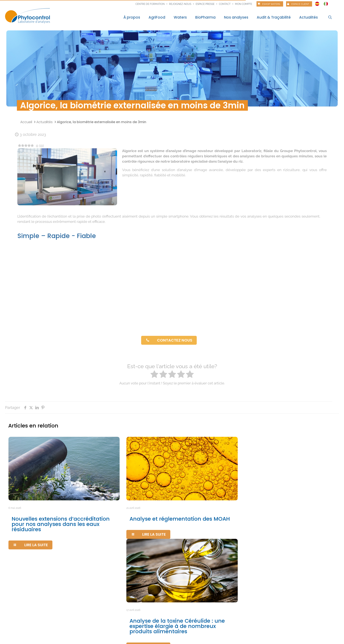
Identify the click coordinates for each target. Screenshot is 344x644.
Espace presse (205, 4)
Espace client (300, 4)
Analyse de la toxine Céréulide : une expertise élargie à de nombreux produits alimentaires (177, 626)
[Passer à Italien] (326, 3)
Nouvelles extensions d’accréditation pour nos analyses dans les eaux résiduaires (61, 524)
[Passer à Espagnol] (317, 3)
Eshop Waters (271, 4)
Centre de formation (150, 4)
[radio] (154, 375)
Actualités (44, 122)
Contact (225, 4)
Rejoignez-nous (180, 4)
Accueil (26, 122)
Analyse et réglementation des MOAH (180, 519)
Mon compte (244, 4)
